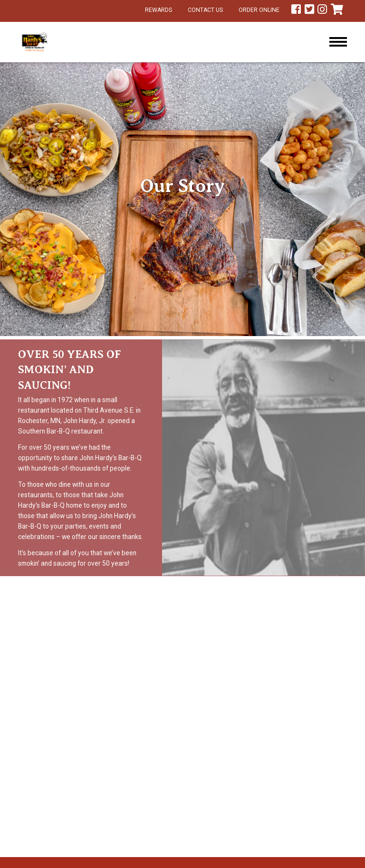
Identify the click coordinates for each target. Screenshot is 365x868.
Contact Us (205, 10)
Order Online (259, 10)
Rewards (158, 10)
